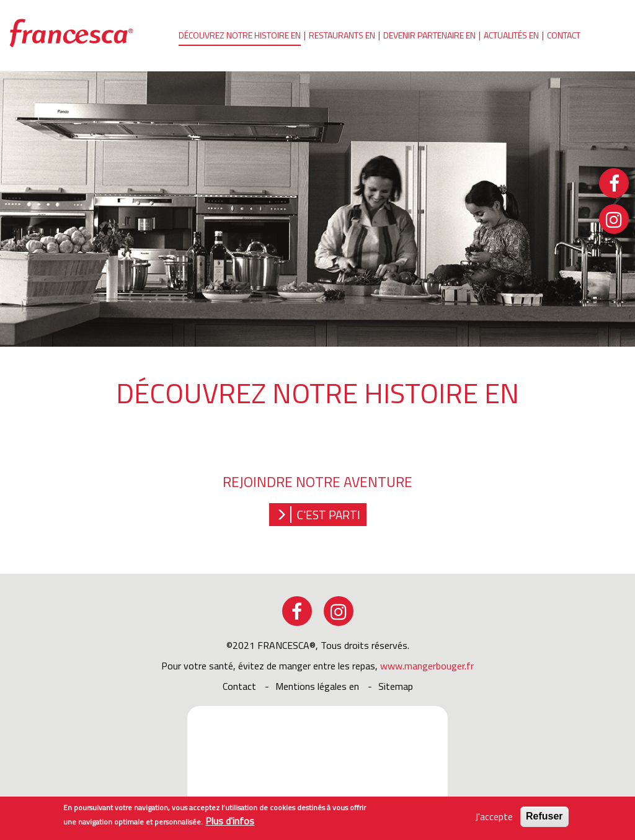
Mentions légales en (317, 686)
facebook (297, 611)
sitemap (396, 686)
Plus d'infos (230, 824)
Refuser (544, 819)
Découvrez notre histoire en (240, 35)
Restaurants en (342, 35)
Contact (564, 35)
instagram (339, 611)
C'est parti (329, 515)
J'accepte (494, 819)
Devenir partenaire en (429, 35)
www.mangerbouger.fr (427, 666)
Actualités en (511, 35)
